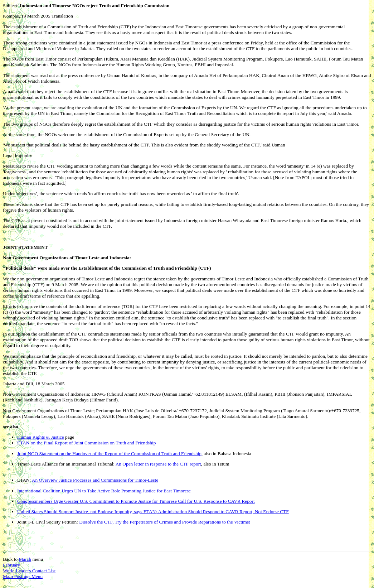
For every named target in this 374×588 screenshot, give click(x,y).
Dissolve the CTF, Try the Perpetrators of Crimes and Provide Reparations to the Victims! (165, 522)
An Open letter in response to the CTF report (158, 464)
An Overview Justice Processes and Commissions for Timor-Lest (95, 480)
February (11, 565)
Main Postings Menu (23, 576)
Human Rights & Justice (41, 437)
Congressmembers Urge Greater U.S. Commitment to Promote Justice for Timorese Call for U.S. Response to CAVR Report (136, 501)
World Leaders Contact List (29, 571)
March (25, 559)
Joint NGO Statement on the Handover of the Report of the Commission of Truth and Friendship (109, 454)
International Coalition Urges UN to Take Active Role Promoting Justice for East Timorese (104, 491)
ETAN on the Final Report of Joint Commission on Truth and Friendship (86, 443)
